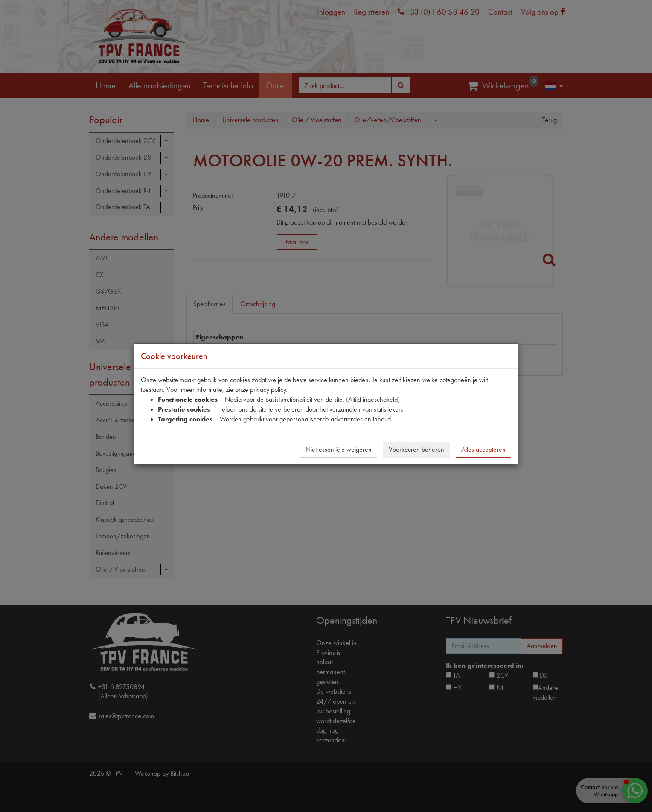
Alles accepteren (483, 449)
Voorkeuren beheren (416, 449)
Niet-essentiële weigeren (339, 449)
